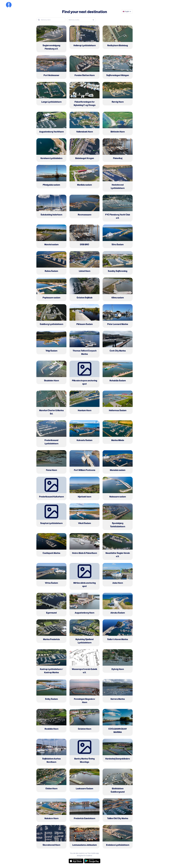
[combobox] (127, 12)
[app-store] (76, 861)
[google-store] (92, 861)
